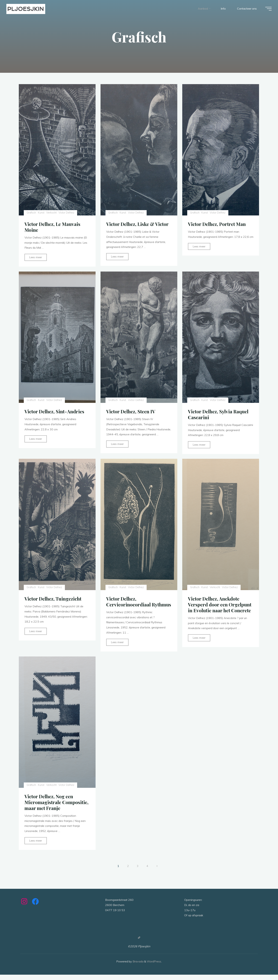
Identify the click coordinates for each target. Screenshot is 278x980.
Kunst (41, 213)
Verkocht (52, 213)
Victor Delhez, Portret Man (218, 224)
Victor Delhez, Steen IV (132, 411)
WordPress (154, 967)
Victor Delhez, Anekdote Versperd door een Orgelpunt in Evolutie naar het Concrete (220, 604)
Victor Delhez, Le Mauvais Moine (53, 227)
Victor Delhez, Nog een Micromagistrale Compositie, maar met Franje (57, 808)
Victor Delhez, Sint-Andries (55, 411)
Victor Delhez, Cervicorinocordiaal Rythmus (129, 604)
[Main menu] (268, 9)
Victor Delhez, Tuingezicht (54, 598)
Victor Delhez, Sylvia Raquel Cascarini (219, 414)
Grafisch (31, 213)
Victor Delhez (67, 213)
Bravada (138, 967)
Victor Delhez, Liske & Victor (138, 224)
